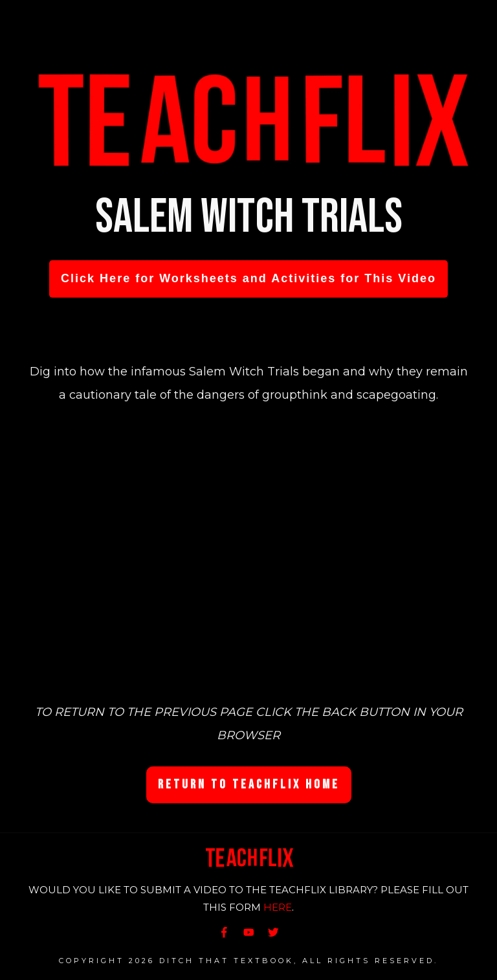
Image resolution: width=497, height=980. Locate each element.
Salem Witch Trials (249, 217)
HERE (278, 907)
